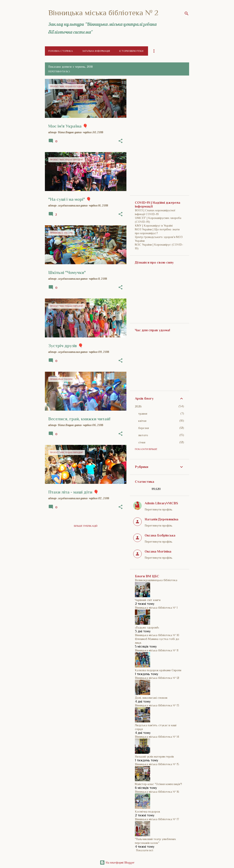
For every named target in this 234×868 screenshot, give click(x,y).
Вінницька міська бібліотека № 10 (157, 635)
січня (142, 442)
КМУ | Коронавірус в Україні (154, 226)
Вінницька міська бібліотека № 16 (157, 792)
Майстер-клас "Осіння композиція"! (158, 784)
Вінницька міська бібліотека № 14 (157, 737)
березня (144, 428)
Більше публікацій (86, 526)
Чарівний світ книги (148, 600)
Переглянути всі (59, 72)
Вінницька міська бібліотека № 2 (103, 13)
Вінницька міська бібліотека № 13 (157, 705)
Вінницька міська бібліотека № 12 (157, 678)
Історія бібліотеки (131, 51)
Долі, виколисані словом (151, 698)
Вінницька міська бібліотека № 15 (157, 764)
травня (143, 414)
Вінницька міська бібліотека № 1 (156, 608)
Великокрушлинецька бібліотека (156, 580)
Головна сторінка (61, 51)
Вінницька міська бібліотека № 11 (157, 650)
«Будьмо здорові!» (147, 627)
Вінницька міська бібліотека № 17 (157, 819)
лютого (143, 435)
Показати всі (145, 850)
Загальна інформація (96, 51)
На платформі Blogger (117, 862)
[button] (120, 141)
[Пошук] (187, 14)
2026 (138, 406)
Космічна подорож (147, 812)
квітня (142, 421)
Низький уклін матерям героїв (154, 757)
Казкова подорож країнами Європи (158, 670)
